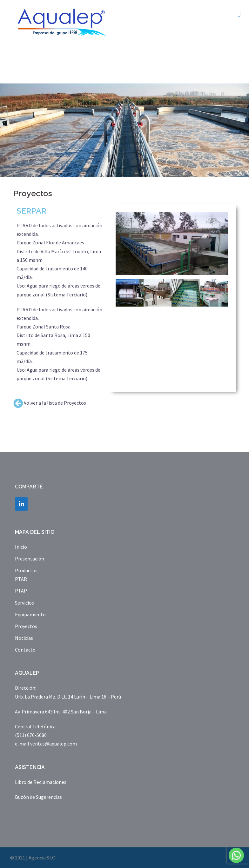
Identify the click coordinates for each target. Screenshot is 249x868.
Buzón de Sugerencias (38, 797)
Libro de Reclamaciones (41, 782)
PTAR (21, 579)
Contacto (25, 650)
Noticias (24, 638)
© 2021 (18, 858)
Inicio (21, 547)
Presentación (30, 559)
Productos (26, 570)
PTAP (21, 591)
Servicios (24, 603)
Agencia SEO (42, 858)
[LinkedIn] (21, 504)
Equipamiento (30, 614)
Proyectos (26, 626)
